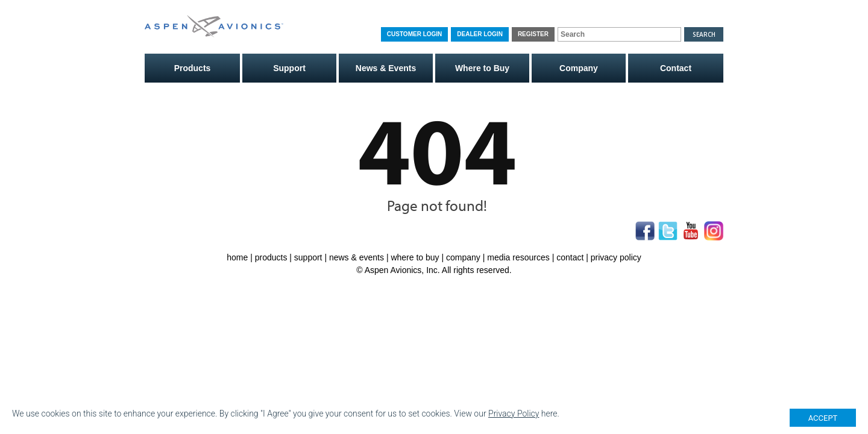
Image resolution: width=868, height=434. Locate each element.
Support (289, 68)
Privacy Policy (514, 414)
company (463, 257)
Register (533, 34)
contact (570, 257)
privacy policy (616, 257)
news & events (357, 257)
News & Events (386, 68)
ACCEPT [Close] (823, 418)
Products (193, 68)
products (271, 257)
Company (579, 68)
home (237, 257)
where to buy (415, 257)
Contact (676, 68)
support (308, 257)
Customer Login (414, 34)
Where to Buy (482, 68)
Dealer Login (480, 34)
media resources (518, 257)
